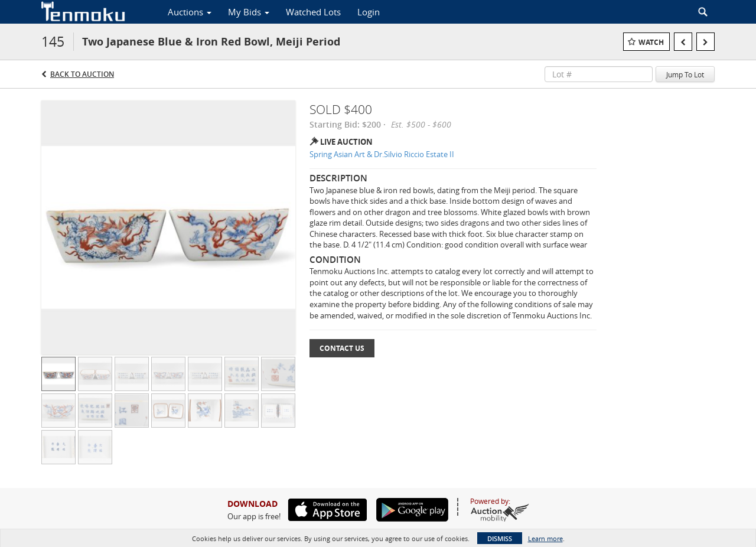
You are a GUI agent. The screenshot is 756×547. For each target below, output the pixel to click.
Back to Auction (82, 74)
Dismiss (500, 538)
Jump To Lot (685, 74)
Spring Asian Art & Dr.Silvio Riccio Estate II (382, 154)
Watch (651, 42)
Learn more (545, 538)
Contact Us (342, 348)
